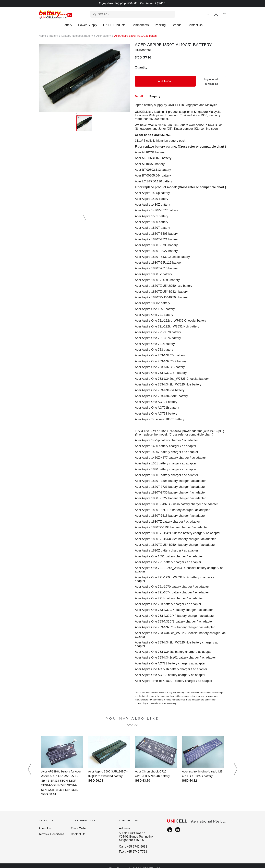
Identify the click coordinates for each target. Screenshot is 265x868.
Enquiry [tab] (155, 92)
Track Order (79, 824)
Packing (160, 25)
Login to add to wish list (204, 79)
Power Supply (88, 25)
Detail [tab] (139, 92)
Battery (67, 25)
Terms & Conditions (52, 830)
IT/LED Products (114, 25)
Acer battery (104, 36)
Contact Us (195, 25)
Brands (177, 25)
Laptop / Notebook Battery (77, 36)
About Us (45, 824)
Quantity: (142, 67)
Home (42, 36)
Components (140, 25)
